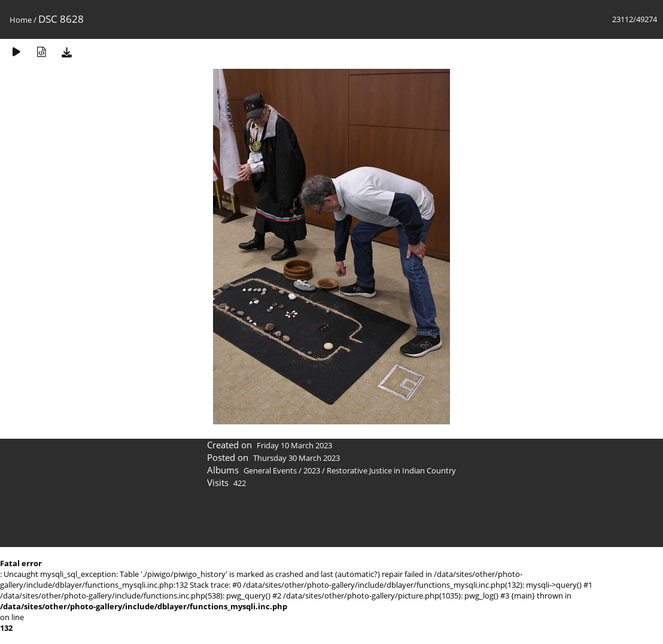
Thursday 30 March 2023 (296, 458)
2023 (312, 470)
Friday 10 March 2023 (294, 445)
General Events (270, 470)
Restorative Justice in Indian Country (391, 470)
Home (21, 20)
